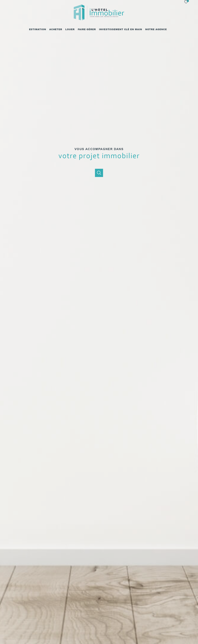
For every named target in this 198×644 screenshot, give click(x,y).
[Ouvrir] (99, 173)
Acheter (56, 29)
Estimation (38, 29)
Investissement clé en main (120, 29)
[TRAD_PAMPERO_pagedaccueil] (99, 20)
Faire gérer (87, 29)
